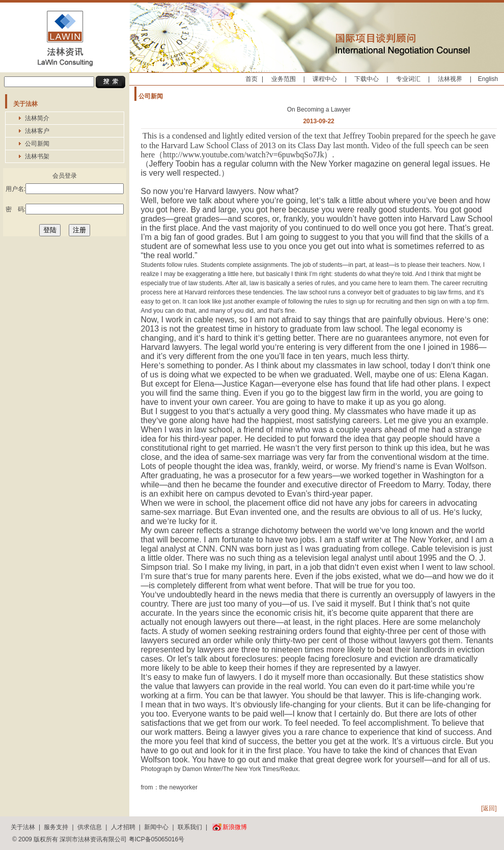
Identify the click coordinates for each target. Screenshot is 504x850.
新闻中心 (156, 827)
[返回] (489, 808)
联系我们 (190, 827)
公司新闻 (37, 144)
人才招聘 (123, 827)
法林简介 (37, 118)
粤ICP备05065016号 (157, 839)
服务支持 (56, 827)
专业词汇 (408, 79)
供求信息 (90, 827)
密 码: (65, 209)
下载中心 (367, 79)
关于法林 (23, 827)
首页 (251, 79)
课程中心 (325, 79)
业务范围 (284, 79)
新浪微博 (235, 827)
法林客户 (37, 131)
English (488, 79)
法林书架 (37, 156)
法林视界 (450, 79)
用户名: (65, 189)
